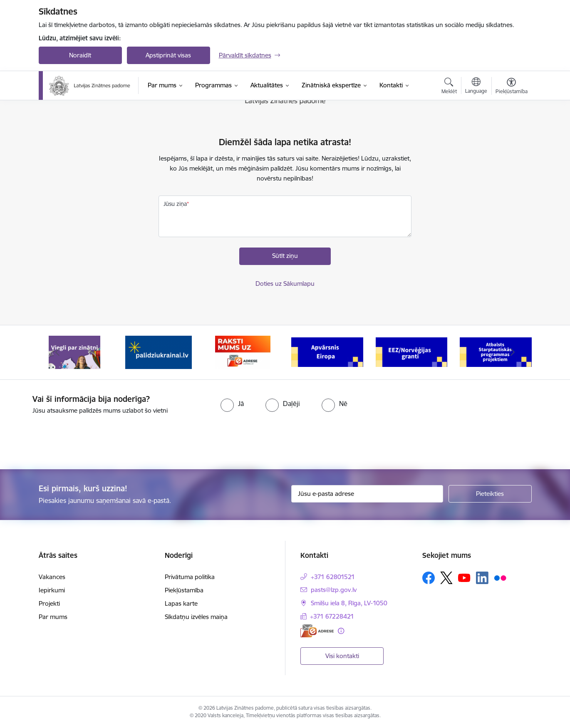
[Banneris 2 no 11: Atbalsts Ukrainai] (159, 352)
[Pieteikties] (490, 494)
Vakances (52, 577)
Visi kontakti (342, 656)
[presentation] (69, 438)
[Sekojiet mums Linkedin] (482, 578)
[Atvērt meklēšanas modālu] (449, 87)
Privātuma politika (190, 577)
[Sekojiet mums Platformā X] (446, 578)
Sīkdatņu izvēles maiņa (196, 617)
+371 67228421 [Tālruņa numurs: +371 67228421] (332, 616)
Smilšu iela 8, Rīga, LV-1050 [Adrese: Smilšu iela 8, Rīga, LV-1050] (349, 603)
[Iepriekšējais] (58, 352)
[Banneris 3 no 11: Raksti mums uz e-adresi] (243, 352)
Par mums (53, 617)
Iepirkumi (52, 590)
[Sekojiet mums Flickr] (500, 577)
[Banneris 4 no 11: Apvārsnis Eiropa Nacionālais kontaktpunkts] (327, 352)
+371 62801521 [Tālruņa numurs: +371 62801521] (333, 577)
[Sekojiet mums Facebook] (429, 578)
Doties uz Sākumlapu (285, 284)
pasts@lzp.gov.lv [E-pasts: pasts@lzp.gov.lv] (334, 590)
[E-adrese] (317, 631)
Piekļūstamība (184, 590)
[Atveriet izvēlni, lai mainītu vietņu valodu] (476, 87)
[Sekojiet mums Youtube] (464, 577)
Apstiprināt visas (168, 55)
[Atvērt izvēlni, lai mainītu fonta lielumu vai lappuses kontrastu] (512, 87)
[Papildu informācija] (341, 631)
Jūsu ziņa (175, 204)
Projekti (49, 603)
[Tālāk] (513, 352)
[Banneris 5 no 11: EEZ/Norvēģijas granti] (412, 352)
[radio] (232, 404)
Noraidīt (80, 55)
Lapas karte (181, 603)
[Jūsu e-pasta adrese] (367, 494)
